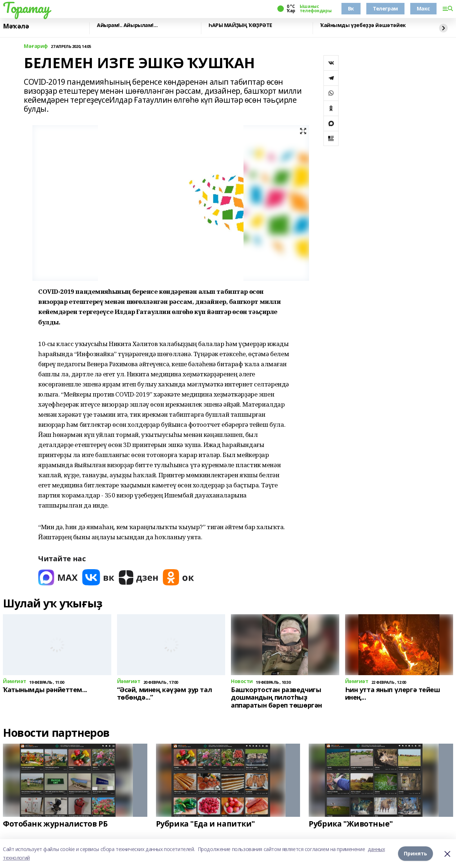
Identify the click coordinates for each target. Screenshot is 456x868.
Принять (415, 853)
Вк (351, 8)
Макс (423, 8)
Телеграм (385, 8)
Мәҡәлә (16, 26)
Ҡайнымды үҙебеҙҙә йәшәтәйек (363, 25)
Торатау (26, 8)
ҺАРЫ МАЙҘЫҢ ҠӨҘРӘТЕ (240, 25)
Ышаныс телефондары (316, 9)
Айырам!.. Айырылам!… (127, 25)
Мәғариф (36, 46)
